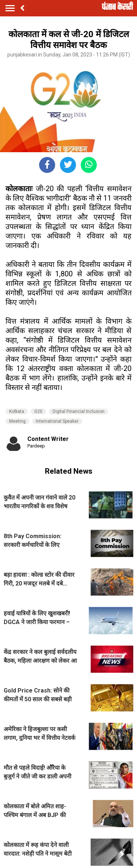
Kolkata (17, 411)
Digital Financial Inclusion (79, 411)
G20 (38, 411)
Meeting (17, 421)
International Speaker (57, 421)
